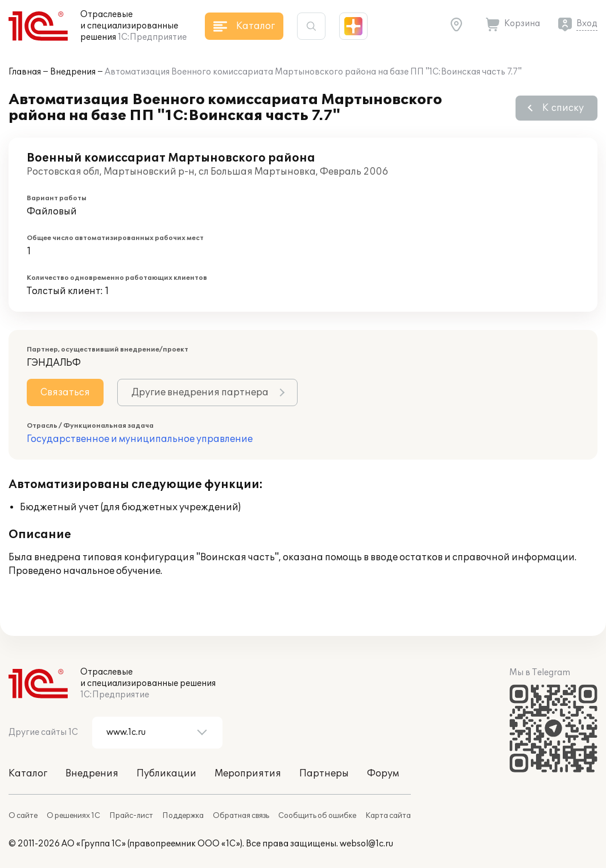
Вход (587, 24)
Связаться (65, 392)
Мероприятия (248, 774)
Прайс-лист (131, 816)
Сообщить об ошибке (317, 816)
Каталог (28, 774)
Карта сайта (388, 816)
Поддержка (183, 816)
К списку (563, 108)
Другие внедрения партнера (200, 392)
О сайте (23, 816)
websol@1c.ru (366, 844)
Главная (25, 72)
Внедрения (73, 72)
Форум (383, 774)
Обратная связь (241, 816)
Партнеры (324, 774)
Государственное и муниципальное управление (140, 439)
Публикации (166, 774)
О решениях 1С (73, 816)
